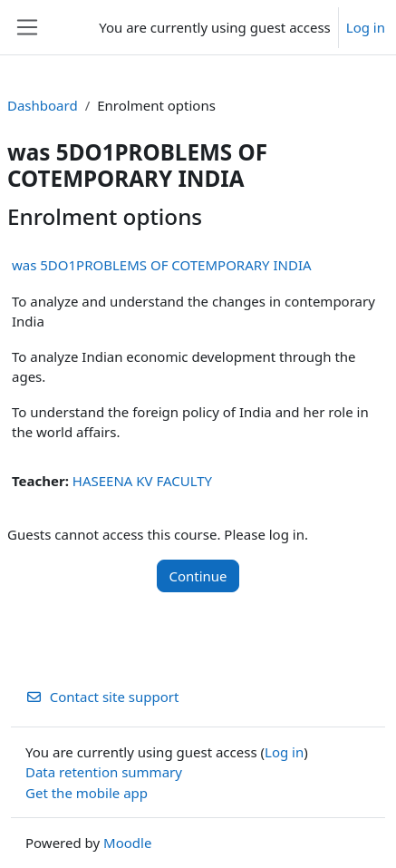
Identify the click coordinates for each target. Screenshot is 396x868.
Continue (198, 576)
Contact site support (102, 697)
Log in (366, 27)
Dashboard (43, 105)
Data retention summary (104, 772)
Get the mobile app (87, 793)
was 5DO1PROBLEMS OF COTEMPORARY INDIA (162, 265)
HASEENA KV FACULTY (142, 481)
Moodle (127, 843)
